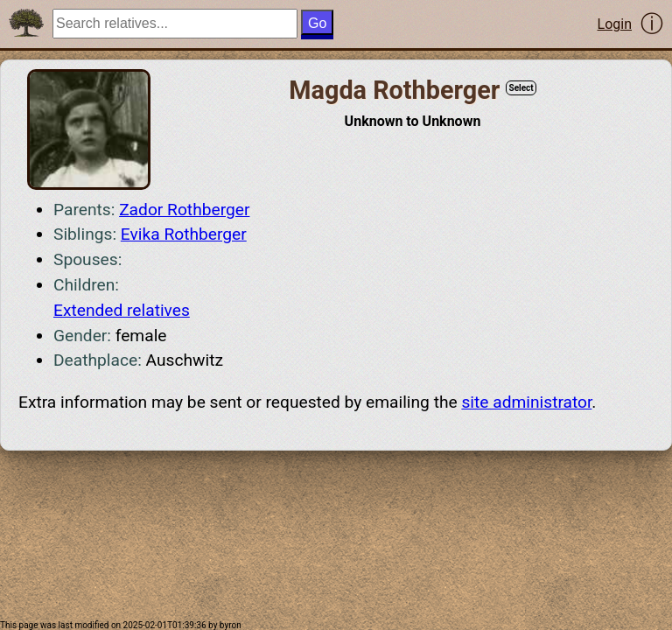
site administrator (526, 402)
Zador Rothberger (184, 210)
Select (521, 88)
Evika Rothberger (184, 234)
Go (317, 23)
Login (615, 24)
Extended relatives (122, 310)
